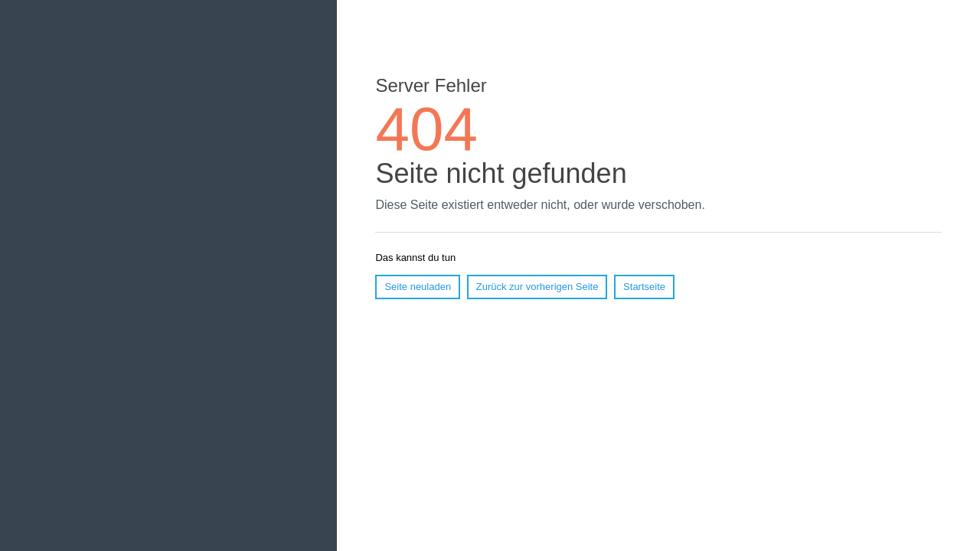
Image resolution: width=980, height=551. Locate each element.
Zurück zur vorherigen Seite (537, 287)
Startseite (644, 287)
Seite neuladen (418, 287)
